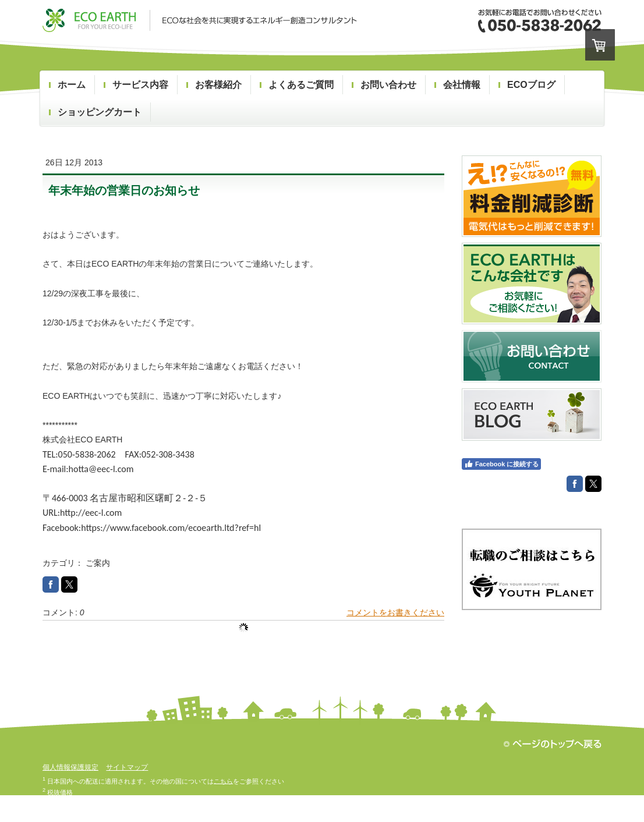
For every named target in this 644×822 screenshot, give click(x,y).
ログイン (589, 808)
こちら (223, 781)
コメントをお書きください (395, 612)
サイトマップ (127, 767)
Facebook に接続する (501, 464)
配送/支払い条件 (66, 808)
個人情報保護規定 (70, 767)
